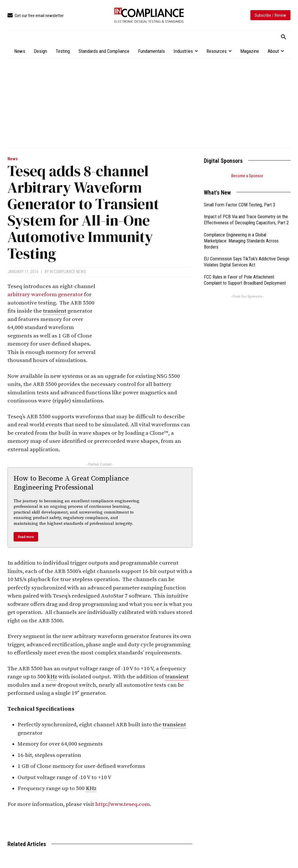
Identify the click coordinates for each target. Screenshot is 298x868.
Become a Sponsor (247, 176)
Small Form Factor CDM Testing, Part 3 (240, 205)
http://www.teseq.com (123, 804)
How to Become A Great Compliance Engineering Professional (71, 483)
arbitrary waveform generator (45, 295)
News (13, 159)
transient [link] (55, 311)
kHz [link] (52, 677)
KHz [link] (91, 788)
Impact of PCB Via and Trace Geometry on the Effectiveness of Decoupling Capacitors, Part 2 (246, 220)
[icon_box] (36, 16)
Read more (26, 537)
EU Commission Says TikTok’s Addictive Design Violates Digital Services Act (247, 262)
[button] (284, 37)
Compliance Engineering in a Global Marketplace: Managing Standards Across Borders (241, 241)
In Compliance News (68, 272)
